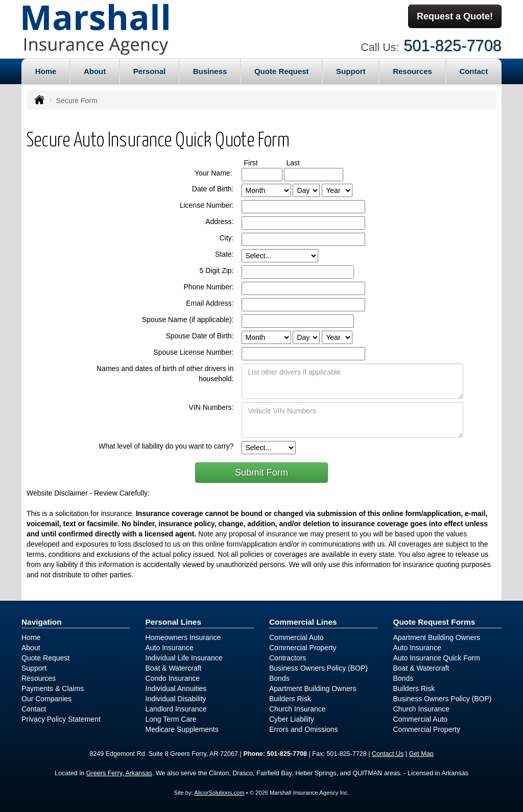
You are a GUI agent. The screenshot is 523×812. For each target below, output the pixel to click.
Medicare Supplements (182, 729)
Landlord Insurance (176, 709)
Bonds (279, 678)
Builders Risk (290, 699)
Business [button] (210, 71)
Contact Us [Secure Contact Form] (388, 754)
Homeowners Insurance (183, 637)
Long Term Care (171, 719)
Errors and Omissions (304, 729)
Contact (473, 71)
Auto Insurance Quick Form (437, 658)
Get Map (421, 754)
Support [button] (351, 71)
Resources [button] (412, 71)
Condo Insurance (173, 678)
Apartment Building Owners (313, 688)
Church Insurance (298, 709)
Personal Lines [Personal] (174, 622)
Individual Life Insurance (184, 658)
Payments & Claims (53, 688)
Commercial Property (303, 648)
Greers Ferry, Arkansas (119, 773)
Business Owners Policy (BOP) (318, 668)
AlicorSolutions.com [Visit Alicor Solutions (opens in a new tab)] (219, 793)
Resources (39, 678)
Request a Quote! (455, 17)
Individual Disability (176, 699)
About (95, 71)
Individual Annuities (176, 688)
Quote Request (45, 658)
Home (46, 71)
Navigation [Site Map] (42, 622)
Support (34, 668)
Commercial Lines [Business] (303, 622)
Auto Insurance (170, 648)
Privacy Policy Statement (61, 719)
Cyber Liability (292, 719)
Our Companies (46, 699)
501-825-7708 (453, 45)
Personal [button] (149, 71)
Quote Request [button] (282, 71)
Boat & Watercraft (174, 668)
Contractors (288, 658)
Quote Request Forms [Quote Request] (434, 622)
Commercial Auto (296, 637)
